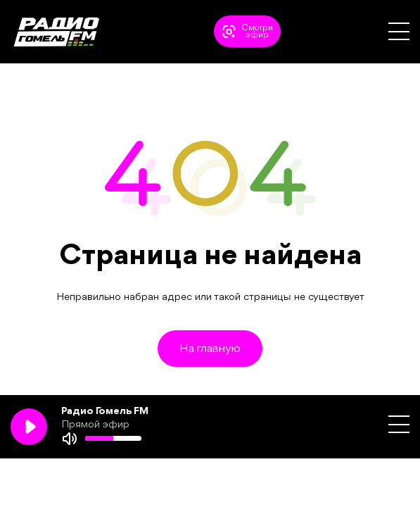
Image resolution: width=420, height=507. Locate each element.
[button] (399, 31)
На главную (210, 349)
